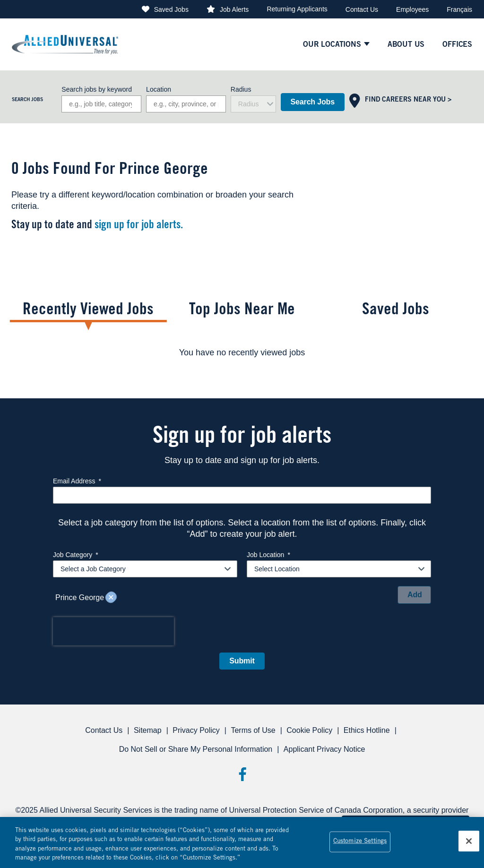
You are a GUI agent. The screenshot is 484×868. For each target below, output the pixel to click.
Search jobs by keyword (97, 89)
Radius (241, 89)
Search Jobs (313, 102)
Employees (412, 9)
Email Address (77, 481)
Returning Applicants (297, 9)
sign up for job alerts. (139, 226)
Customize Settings (360, 842)
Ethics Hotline (367, 730)
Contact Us (362, 9)
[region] (242, 842)
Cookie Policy (309, 730)
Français (459, 9)
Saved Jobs (171, 9)
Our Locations (332, 45)
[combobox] (186, 104)
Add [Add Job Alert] (415, 595)
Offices (457, 45)
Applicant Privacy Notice (324, 749)
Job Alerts (234, 9)
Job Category (76, 555)
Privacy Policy (196, 730)
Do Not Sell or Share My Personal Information (196, 749)
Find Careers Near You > (408, 100)
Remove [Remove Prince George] (111, 598)
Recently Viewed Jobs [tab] (88, 311)
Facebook (242, 774)
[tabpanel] (242, 352)
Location (159, 89)
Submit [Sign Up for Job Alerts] (242, 661)
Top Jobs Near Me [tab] (242, 311)
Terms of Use (253, 730)
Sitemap (148, 730)
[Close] (469, 841)
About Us (406, 45)
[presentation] (113, 631)
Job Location (268, 555)
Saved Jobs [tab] (396, 311)
